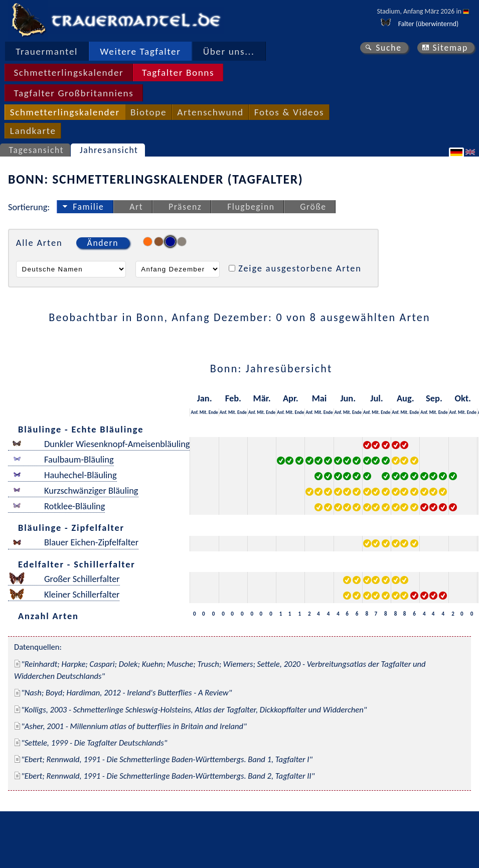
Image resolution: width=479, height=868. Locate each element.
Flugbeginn (251, 207)
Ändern (103, 243)
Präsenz (185, 207)
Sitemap (450, 48)
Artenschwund (210, 112)
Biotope (148, 112)
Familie (88, 207)
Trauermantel (47, 51)
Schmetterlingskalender (68, 73)
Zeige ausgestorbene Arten (300, 268)
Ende (213, 412)
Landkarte (33, 131)
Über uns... (229, 51)
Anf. (194, 412)
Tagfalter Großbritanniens (73, 93)
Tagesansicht (37, 150)
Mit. (204, 412)
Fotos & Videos (289, 112)
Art (136, 207)
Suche (389, 48)
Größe (313, 207)
